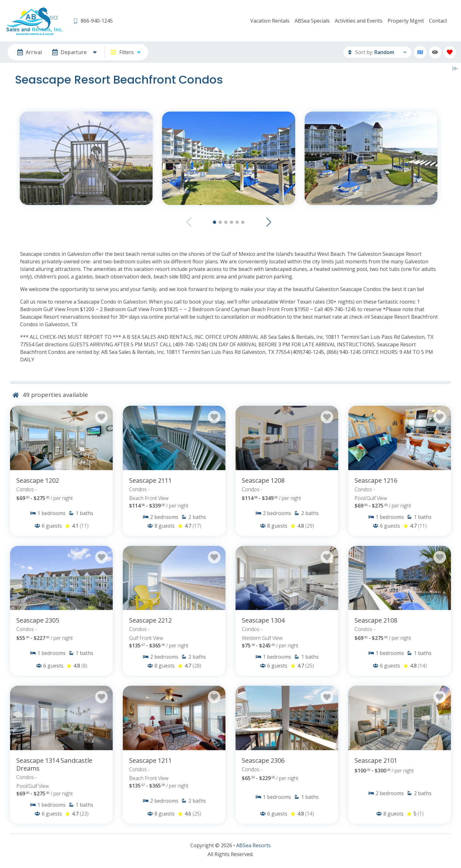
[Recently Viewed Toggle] (435, 52)
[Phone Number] (93, 21)
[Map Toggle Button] (420, 52)
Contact (438, 21)
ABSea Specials (312, 21)
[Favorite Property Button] (101, 417)
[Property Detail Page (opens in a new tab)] (61, 438)
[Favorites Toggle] (450, 52)
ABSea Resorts (253, 845)
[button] (214, 222)
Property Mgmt (406, 21)
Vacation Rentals (270, 21)
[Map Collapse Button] (455, 69)
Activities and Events (359, 21)
